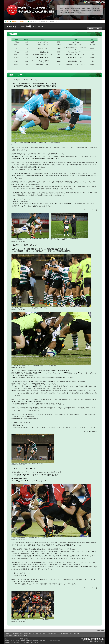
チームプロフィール (48, 634)
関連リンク (16, 636)
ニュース (13, 634)
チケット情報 (19, 634)
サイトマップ (24, 636)
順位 (34, 634)
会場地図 (66, 634)
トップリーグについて (75, 634)
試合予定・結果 (28, 634)
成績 (37, 634)
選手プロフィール (59, 634)
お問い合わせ (9, 636)
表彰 (41, 634)
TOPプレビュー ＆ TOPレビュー (20, 22)
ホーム (8, 22)
